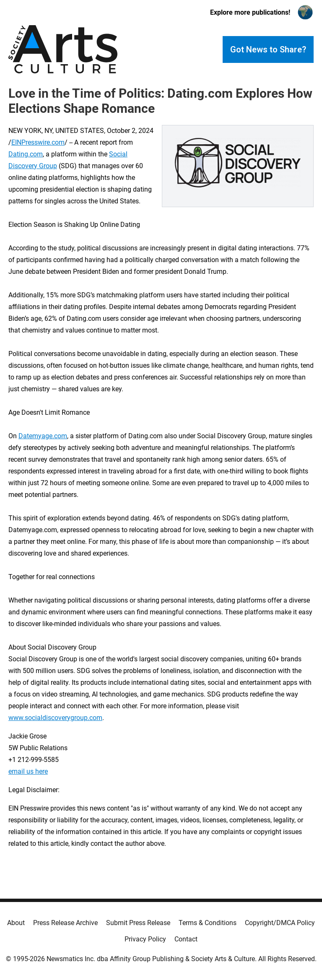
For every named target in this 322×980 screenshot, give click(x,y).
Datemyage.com (43, 436)
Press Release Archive (65, 923)
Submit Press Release (138, 923)
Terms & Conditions (208, 923)
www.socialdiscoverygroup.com (55, 718)
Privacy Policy (145, 939)
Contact (186, 939)
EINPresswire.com (38, 142)
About (16, 923)
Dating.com (26, 154)
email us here (28, 771)
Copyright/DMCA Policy (280, 923)
